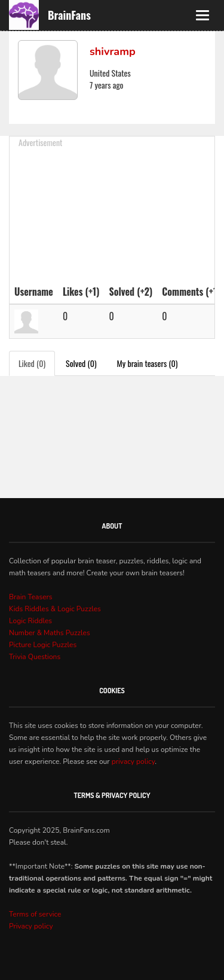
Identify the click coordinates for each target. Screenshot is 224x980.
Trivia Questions (35, 657)
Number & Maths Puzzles (50, 633)
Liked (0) (32, 363)
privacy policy (134, 761)
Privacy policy (31, 926)
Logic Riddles (30, 621)
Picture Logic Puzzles (43, 645)
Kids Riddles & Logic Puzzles (55, 609)
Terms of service (35, 914)
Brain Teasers (31, 597)
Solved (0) (81, 363)
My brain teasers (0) (148, 363)
